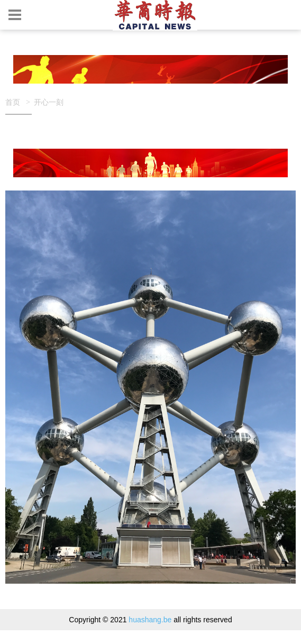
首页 (13, 102)
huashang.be (150, 620)
